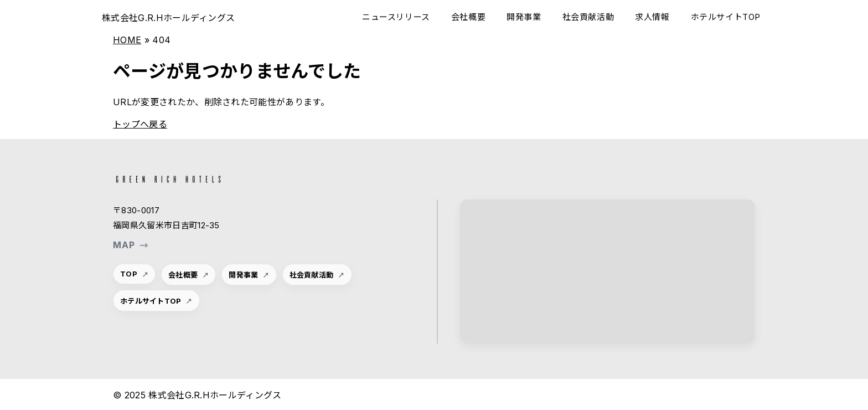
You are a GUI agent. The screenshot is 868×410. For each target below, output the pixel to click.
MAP (131, 245)
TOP (129, 274)
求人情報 (652, 17)
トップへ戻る (140, 124)
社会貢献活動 (588, 17)
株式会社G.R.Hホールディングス (168, 18)
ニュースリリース (396, 17)
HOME (127, 40)
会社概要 (468, 17)
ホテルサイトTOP (726, 17)
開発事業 (524, 17)
